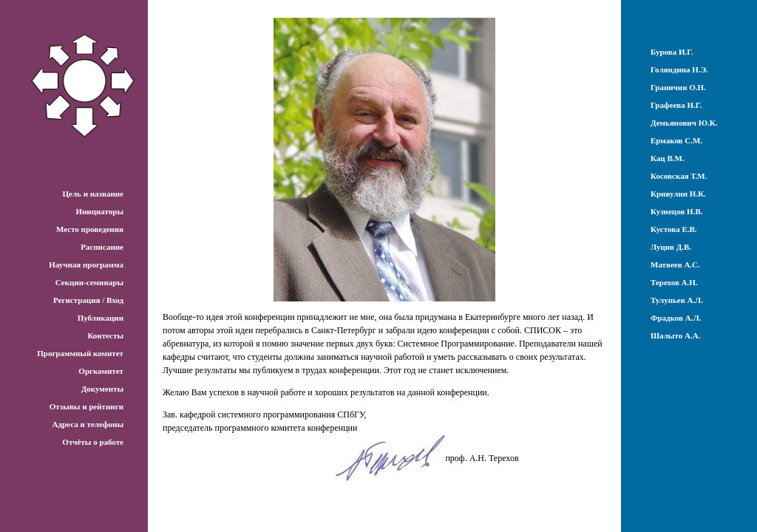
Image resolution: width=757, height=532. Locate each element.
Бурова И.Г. (672, 52)
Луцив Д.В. (671, 247)
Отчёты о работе (93, 442)
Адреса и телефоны (88, 424)
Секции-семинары (89, 282)
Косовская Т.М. (679, 176)
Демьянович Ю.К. (684, 123)
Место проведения (90, 229)
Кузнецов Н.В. (677, 211)
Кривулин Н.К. (678, 194)
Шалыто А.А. (675, 335)
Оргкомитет (101, 371)
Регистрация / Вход (88, 300)
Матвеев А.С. (675, 265)
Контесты (105, 335)
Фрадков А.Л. (676, 318)
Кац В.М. (668, 158)
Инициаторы (99, 211)
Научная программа (86, 265)
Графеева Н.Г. (676, 105)
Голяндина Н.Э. (679, 69)
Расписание (102, 247)
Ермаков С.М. (676, 140)
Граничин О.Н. (678, 87)
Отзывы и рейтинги (86, 406)
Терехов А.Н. (674, 282)
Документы (102, 389)
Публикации (101, 318)
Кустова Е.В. (674, 229)
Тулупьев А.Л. (677, 300)
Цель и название (93, 194)
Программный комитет (80, 353)
